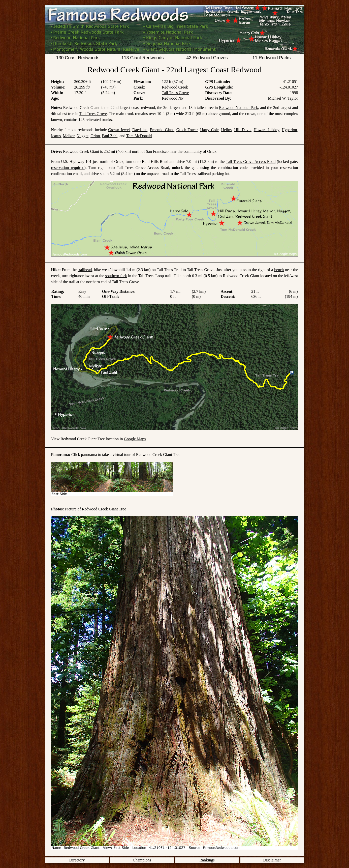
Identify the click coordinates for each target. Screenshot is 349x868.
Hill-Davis (243, 130)
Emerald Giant (162, 130)
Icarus (56, 136)
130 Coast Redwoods (78, 58)
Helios (227, 130)
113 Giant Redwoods (142, 58)
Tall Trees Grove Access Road (251, 162)
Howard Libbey (267, 130)
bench (279, 270)
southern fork (116, 276)
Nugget (83, 136)
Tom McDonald (139, 136)
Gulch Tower (187, 130)
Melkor (69, 136)
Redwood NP (173, 98)
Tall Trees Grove (175, 93)
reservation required (68, 168)
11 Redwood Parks (271, 58)
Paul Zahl (110, 136)
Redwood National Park (239, 108)
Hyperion (289, 130)
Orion (95, 136)
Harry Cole (209, 130)
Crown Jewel (119, 130)
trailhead (85, 270)
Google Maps (135, 439)
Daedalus (140, 130)
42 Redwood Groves (207, 58)
